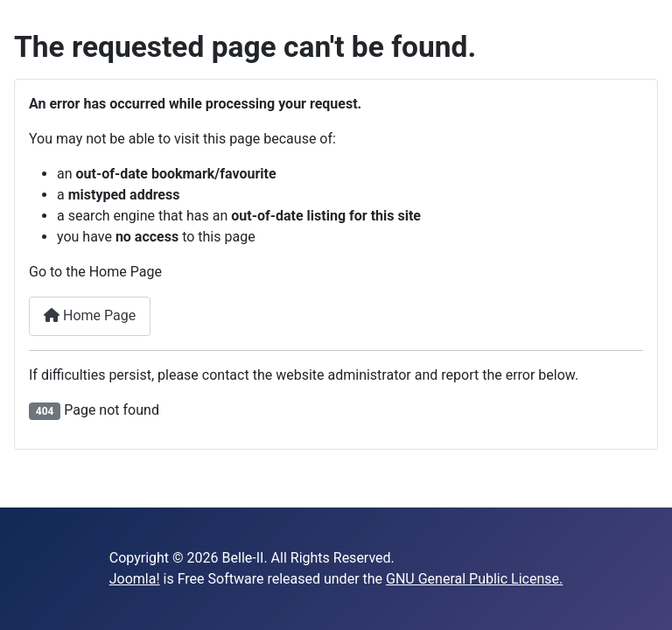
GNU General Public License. (474, 579)
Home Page (90, 315)
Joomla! (135, 579)
